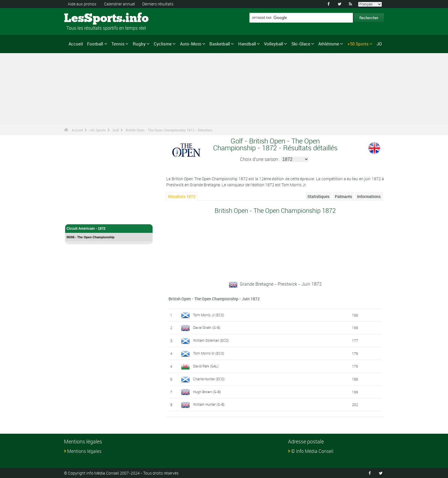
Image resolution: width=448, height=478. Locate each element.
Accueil (76, 44)
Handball (247, 44)
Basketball (220, 44)
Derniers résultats (158, 4)
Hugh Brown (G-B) (207, 392)
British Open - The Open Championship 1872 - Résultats (169, 130)
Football (95, 44)
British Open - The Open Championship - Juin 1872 (214, 299)
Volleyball (274, 44)
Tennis (118, 44)
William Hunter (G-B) (209, 404)
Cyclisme (163, 44)
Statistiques (318, 196)
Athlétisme (329, 44)
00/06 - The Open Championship (90, 237)
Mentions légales (84, 451)
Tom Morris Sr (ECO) (209, 353)
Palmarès (343, 196)
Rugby (139, 44)
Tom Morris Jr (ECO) (209, 315)
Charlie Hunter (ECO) (209, 379)
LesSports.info (86, 19)
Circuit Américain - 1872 (109, 229)
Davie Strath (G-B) (207, 327)
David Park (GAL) (206, 366)
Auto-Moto (191, 44)
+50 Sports (358, 44)
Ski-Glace (301, 44)
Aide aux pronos (82, 4)
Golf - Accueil (78, 217)
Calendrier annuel (119, 4)
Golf (116, 130)
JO (379, 44)
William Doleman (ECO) (211, 340)
